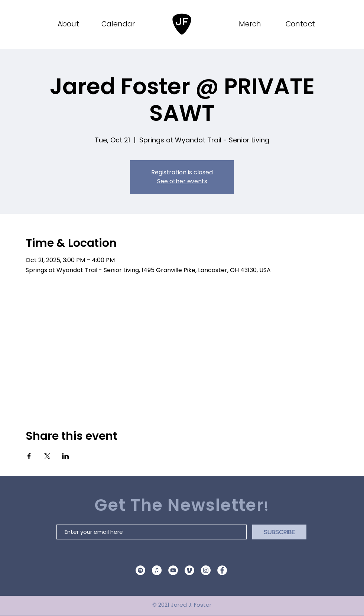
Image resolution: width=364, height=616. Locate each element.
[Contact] (301, 24)
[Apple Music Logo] (157, 570)
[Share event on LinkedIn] (66, 456)
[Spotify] (140, 570)
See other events (182, 181)
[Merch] (251, 24)
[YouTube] (173, 570)
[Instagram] (206, 570)
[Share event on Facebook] (29, 456)
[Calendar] (119, 24)
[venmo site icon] (189, 570)
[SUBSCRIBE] (279, 532)
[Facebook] (222, 570)
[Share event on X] (47, 456)
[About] (69, 24)
